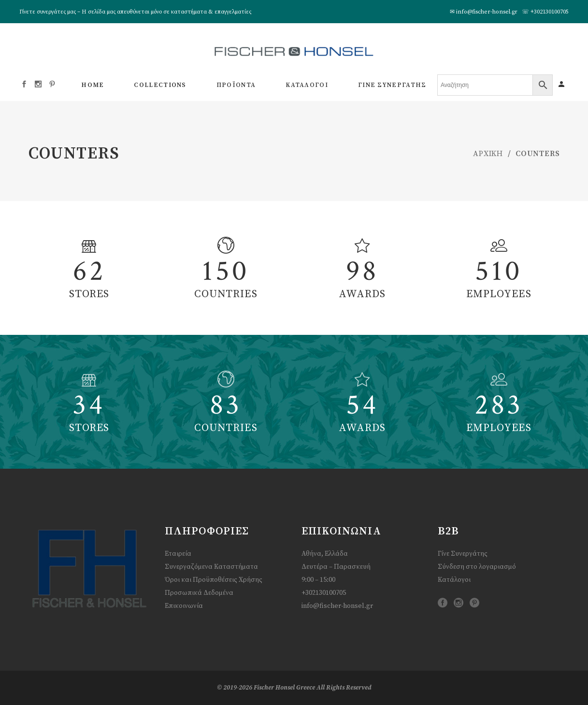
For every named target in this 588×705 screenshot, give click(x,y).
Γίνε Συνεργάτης (463, 554)
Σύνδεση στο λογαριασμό (477, 567)
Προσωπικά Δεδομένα (199, 593)
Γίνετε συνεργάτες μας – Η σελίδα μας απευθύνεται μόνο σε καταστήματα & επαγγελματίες (135, 12)
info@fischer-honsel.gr (487, 12)
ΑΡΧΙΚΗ (488, 154)
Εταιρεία (178, 554)
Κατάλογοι (454, 580)
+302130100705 (550, 12)
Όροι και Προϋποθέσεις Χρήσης (214, 580)
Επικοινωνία (184, 606)
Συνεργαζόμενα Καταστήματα (211, 567)
